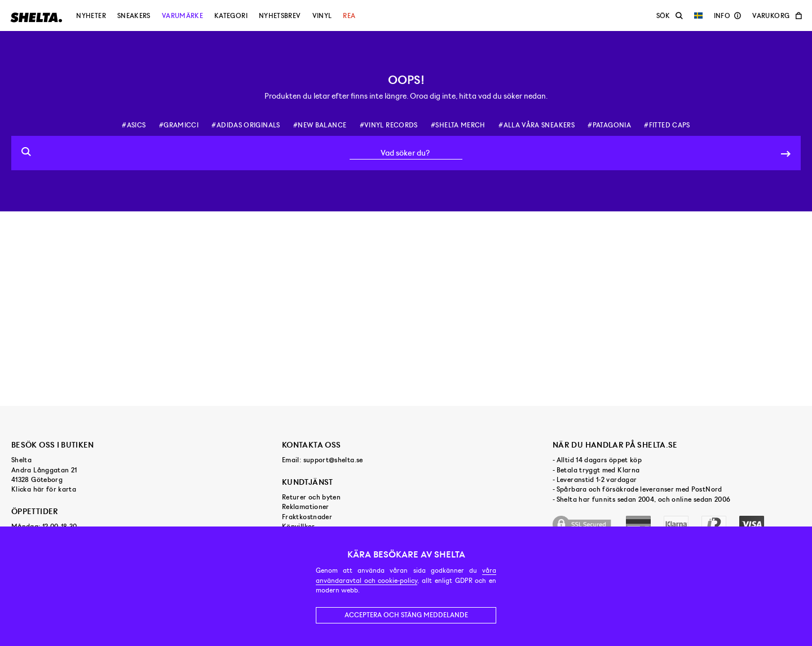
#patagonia (609, 125)
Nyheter (91, 16)
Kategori (231, 16)
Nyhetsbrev (280, 16)
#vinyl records (389, 125)
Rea (349, 16)
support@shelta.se (333, 460)
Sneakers (134, 16)
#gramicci (179, 125)
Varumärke (182, 16)
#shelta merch (458, 125)
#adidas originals (246, 125)
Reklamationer (306, 507)
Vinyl (322, 16)
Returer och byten (311, 497)
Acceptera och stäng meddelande (406, 615)
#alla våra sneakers (537, 125)
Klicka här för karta (44, 489)
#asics (134, 125)
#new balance (320, 125)
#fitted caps (667, 125)
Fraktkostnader (307, 517)
